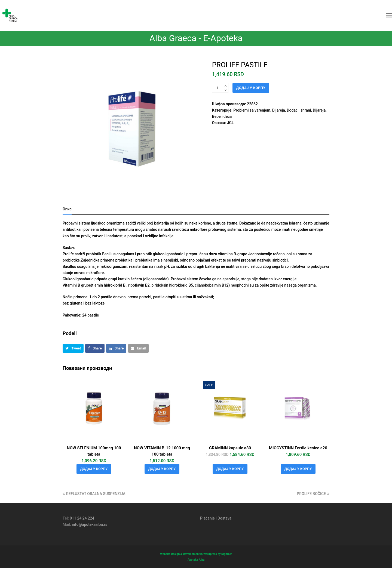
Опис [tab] (67, 209)
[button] (389, 15)
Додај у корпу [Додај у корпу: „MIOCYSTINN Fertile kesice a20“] (298, 469)
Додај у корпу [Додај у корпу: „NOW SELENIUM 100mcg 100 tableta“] (94, 469)
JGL (230, 123)
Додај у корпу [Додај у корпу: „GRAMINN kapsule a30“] (230, 469)
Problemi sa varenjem (252, 110)
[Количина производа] (218, 88)
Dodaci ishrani (299, 110)
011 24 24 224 (82, 518)
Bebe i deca (222, 116)
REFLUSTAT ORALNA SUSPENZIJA (94, 494)
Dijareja (279, 110)
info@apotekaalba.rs (90, 524)
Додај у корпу (251, 88)
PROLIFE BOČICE (313, 494)
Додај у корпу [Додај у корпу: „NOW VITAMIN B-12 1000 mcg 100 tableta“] (162, 469)
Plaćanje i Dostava (216, 518)
